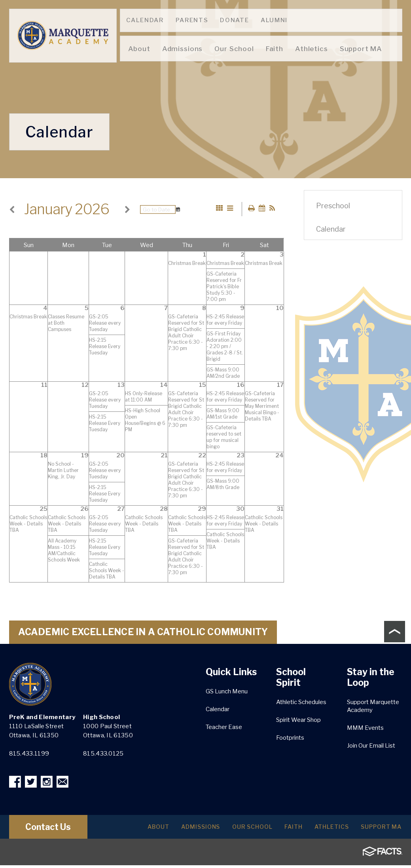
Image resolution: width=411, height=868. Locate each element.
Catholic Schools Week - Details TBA (28, 524)
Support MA (379, 829)
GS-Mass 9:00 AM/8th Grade (223, 485)
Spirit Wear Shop (298, 721)
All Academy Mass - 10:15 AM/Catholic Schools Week (64, 551)
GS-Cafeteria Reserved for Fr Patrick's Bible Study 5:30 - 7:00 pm (224, 287)
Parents (192, 20)
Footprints (290, 739)
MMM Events (365, 729)
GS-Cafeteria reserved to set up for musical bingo (224, 438)
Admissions (183, 829)
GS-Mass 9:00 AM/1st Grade (223, 414)
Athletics (326, 829)
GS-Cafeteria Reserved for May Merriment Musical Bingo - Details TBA (262, 407)
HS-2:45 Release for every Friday (225, 321)
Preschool (333, 206)
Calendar (145, 20)
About (137, 829)
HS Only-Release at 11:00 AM (144, 397)
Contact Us (55, 830)
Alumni (274, 20)
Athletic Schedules (301, 703)
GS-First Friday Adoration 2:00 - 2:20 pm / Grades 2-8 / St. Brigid (225, 347)
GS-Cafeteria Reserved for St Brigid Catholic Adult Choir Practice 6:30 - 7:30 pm (186, 333)
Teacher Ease (224, 728)
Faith (284, 829)
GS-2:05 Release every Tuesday (105, 324)
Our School (239, 829)
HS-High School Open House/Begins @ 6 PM (145, 421)
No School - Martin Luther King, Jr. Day (63, 471)
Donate (234, 20)
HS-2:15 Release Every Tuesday (105, 347)
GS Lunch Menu (227, 692)
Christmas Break (187, 264)
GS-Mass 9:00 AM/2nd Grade (223, 374)
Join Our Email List (371, 746)
